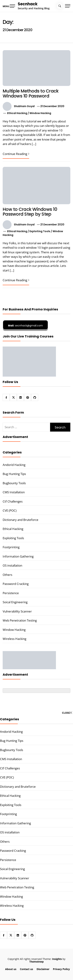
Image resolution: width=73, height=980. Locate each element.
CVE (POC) (10, 510)
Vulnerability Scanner (17, 611)
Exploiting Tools (40, 231)
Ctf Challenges (13, 501)
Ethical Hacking (17, 113)
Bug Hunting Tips (14, 474)
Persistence (11, 593)
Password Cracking (16, 584)
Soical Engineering (15, 602)
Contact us (26, 969)
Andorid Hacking (14, 465)
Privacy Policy (61, 969)
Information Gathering (18, 556)
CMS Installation (14, 492)
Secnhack (28, 4)
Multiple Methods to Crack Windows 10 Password (31, 93)
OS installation (12, 565)
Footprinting (11, 547)
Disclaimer (43, 969)
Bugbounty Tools (14, 483)
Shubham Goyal (24, 106)
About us (11, 969)
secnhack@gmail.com (25, 326)
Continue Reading (16, 154)
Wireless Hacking (14, 639)
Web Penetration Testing (20, 620)
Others (7, 575)
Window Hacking (40, 113)
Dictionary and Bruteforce (21, 520)
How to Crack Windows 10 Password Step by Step (30, 212)
